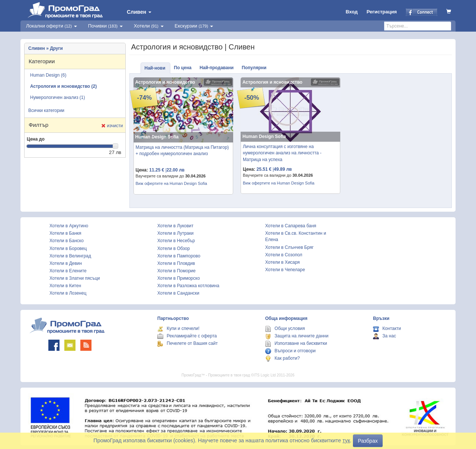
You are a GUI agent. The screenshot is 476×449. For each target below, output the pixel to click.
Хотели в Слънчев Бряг (289, 247)
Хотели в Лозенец (68, 293)
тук (346, 440)
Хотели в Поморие (176, 271)
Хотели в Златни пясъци (75, 278)
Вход (352, 12)
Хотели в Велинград (70, 256)
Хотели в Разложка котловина (188, 286)
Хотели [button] (149, 26)
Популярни (254, 68)
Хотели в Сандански (178, 293)
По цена (183, 68)
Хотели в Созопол (284, 255)
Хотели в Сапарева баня (291, 226)
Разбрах (368, 441)
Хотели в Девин (66, 263)
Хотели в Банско (67, 241)
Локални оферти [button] (52, 26)
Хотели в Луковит (175, 226)
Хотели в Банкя (65, 233)
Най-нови (155, 68)
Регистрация (382, 12)
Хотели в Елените (68, 271)
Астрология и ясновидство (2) (63, 86)
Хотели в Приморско (178, 278)
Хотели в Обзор (173, 248)
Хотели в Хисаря (282, 262)
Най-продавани (217, 68)
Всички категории (46, 110)
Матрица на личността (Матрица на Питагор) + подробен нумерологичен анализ (182, 150)
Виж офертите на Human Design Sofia (171, 183)
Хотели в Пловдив (176, 263)
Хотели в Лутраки (175, 233)
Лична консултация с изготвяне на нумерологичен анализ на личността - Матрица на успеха (282, 153)
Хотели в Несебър (176, 241)
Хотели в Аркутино (69, 226)
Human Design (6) (48, 75)
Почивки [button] (105, 26)
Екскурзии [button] (194, 26)
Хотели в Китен (65, 286)
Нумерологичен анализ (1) (58, 97)
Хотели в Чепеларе (285, 270)
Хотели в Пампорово (179, 256)
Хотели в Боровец (68, 248)
